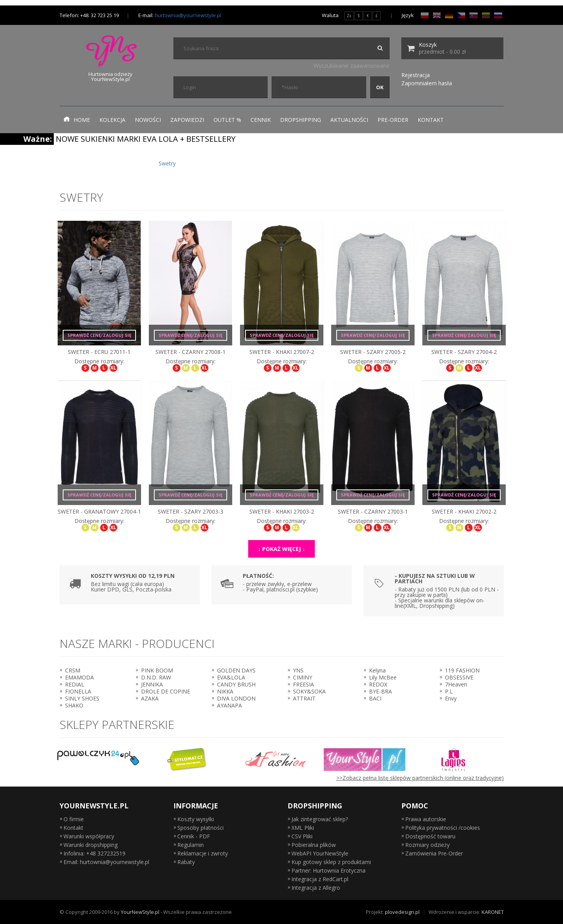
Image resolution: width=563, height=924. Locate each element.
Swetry (167, 163)
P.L (449, 691)
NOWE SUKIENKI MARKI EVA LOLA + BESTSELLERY (146, 139)
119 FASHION (462, 670)
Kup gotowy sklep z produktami (331, 862)
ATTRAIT (304, 698)
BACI (375, 698)
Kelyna (377, 670)
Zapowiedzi (187, 120)
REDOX (378, 684)
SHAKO (74, 705)
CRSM (73, 670)
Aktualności (349, 120)
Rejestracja (416, 75)
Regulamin (191, 845)
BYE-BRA (380, 691)
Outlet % (227, 120)
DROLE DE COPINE (166, 691)
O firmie (74, 819)
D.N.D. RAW (156, 677)
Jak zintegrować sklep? (320, 819)
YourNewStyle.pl (140, 912)
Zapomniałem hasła (427, 83)
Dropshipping (301, 120)
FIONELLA (78, 691)
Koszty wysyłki (196, 819)
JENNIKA (152, 684)
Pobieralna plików (314, 845)
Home (77, 120)
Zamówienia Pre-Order (434, 853)
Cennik (261, 120)
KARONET (493, 912)
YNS (298, 670)
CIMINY (303, 677)
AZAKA (150, 698)
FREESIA (304, 684)
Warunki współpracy (89, 836)
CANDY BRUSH (236, 684)
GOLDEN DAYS (236, 670)
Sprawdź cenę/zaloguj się (99, 335)
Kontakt (431, 120)
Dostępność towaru (430, 836)
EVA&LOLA (231, 677)
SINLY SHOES (82, 698)
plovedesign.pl (402, 912)
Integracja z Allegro (316, 888)
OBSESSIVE (459, 677)
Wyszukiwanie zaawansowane (352, 66)
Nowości (148, 120)
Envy (451, 698)
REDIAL (75, 684)
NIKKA (225, 691)
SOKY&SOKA (309, 691)
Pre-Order (393, 120)
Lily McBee (383, 677)
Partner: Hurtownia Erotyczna (328, 870)
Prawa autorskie (426, 819)
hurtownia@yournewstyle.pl (188, 15)
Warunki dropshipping (91, 845)
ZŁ (349, 16)
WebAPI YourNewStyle (320, 853)
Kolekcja (112, 120)
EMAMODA (79, 677)
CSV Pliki (302, 836)
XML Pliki (303, 828)
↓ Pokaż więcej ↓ (281, 549)
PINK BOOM (157, 670)
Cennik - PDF (194, 836)
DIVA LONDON (236, 698)
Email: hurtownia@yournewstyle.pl (106, 862)
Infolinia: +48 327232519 (94, 853)
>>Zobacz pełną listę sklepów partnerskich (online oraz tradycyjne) (420, 778)
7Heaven (456, 684)
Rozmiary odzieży (427, 845)
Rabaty (186, 862)
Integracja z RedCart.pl (320, 879)
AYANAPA (229, 705)
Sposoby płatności (200, 828)
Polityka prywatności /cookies (443, 828)
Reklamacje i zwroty (203, 853)
